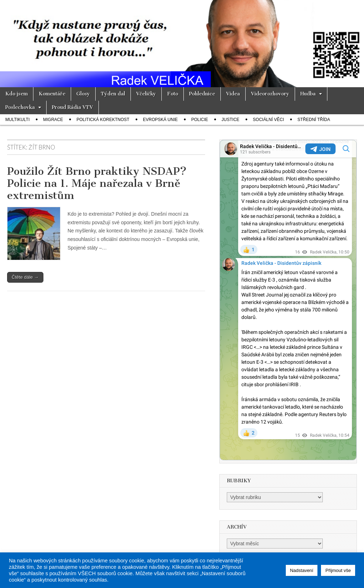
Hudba (308, 94)
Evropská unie (160, 120)
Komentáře (52, 94)
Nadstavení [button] (302, 570)
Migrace (53, 120)
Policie (200, 120)
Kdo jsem (17, 94)
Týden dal (113, 94)
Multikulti (17, 120)
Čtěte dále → (25, 277)
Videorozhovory (270, 94)
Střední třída (314, 120)
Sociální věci (268, 120)
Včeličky (146, 94)
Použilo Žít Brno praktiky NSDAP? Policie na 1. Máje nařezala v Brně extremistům (97, 183)
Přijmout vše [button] (338, 570)
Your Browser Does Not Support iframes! (288, 300)
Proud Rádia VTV (73, 107)
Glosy (83, 94)
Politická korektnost (103, 120)
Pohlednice (202, 94)
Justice (230, 120)
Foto (173, 94)
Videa (233, 94)
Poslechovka (20, 107)
